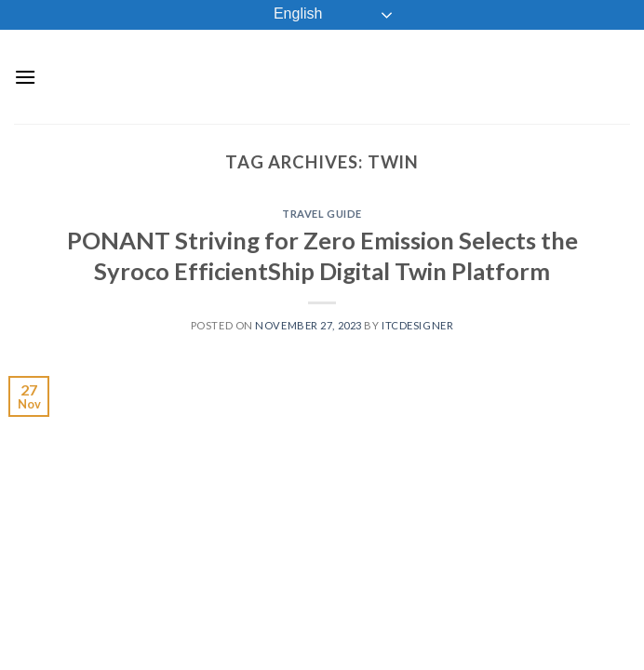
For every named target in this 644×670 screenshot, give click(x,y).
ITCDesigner (417, 325)
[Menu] (25, 77)
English (285, 15)
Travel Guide (322, 214)
